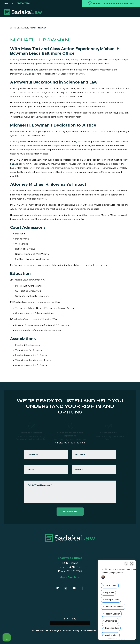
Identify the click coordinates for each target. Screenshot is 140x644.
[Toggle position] (126, 563)
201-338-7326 (22, 3)
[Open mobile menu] (134, 12)
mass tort (119, 146)
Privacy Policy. (79, 631)
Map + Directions (70, 577)
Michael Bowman (38, 28)
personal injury (69, 142)
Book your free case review (111, 3)
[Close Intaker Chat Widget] (132, 563)
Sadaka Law (15, 28)
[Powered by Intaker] (118, 639)
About (25, 28)
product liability (104, 146)
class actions (44, 146)
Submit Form (70, 511)
